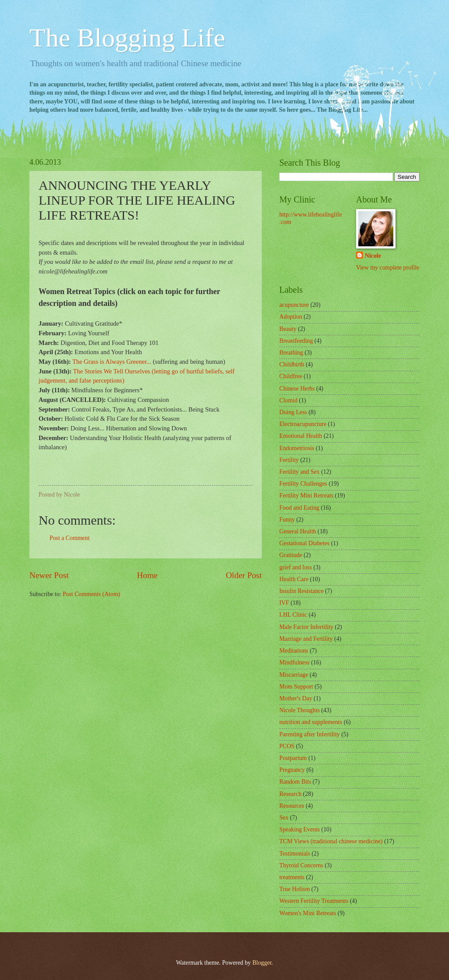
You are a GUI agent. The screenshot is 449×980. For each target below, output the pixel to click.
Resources (292, 806)
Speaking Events (299, 829)
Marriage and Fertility (306, 639)
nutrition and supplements (311, 722)
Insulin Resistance (301, 591)
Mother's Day (296, 698)
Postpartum (293, 758)
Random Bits (295, 782)
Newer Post (49, 575)
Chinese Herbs (297, 389)
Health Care (294, 579)
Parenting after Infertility (310, 734)
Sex (284, 818)
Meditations (294, 651)
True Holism (295, 889)
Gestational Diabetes (305, 543)
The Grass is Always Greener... (112, 362)
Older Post (244, 575)
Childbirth (292, 364)
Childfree (291, 376)
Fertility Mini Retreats (306, 495)
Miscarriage (294, 675)
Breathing (291, 353)
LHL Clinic (293, 615)
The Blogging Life (127, 38)
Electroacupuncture (303, 424)
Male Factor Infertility (306, 627)
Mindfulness (294, 662)
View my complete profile (388, 268)
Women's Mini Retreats (308, 913)
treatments (292, 877)
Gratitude (291, 555)
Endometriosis (297, 448)
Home (147, 575)
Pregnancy (292, 770)
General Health (298, 531)
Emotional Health (301, 436)
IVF (284, 603)
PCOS (287, 746)
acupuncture (294, 305)
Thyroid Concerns (301, 865)
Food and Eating (299, 508)
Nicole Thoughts (299, 710)
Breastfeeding (296, 341)
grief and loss (296, 567)
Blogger (262, 963)
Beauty (288, 329)
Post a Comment (69, 538)
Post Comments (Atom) (91, 594)
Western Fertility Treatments (314, 901)
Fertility (289, 460)
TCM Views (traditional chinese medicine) (331, 841)
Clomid (288, 400)
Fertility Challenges (303, 484)
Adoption (291, 317)
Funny (287, 520)
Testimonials (295, 854)
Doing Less (293, 412)
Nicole (373, 256)
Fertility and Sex (299, 472)
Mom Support (296, 687)
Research (290, 794)
